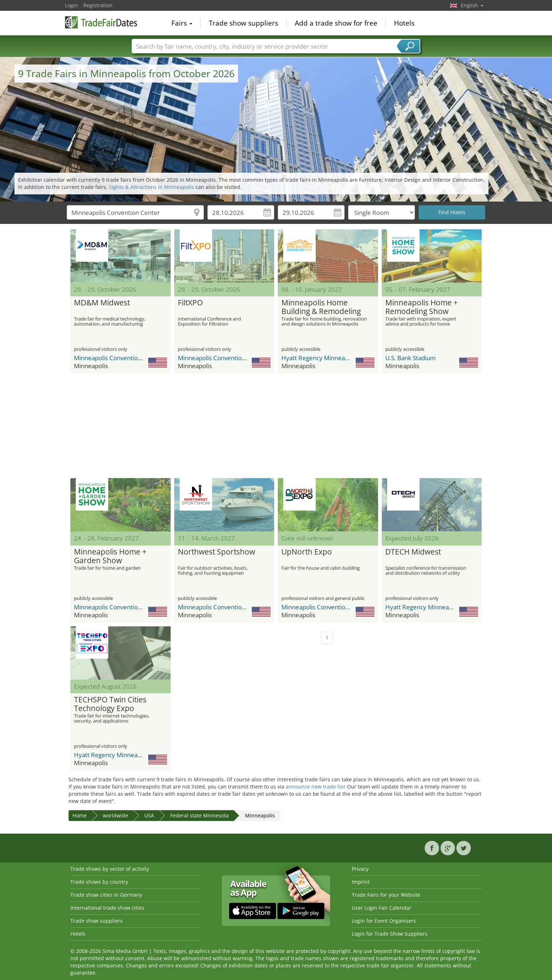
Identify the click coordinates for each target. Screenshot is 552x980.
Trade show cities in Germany (106, 895)
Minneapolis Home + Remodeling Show (422, 307)
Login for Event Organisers (384, 921)
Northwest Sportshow (216, 552)
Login (71, 5)
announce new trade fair (316, 787)
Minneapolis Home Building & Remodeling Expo (321, 307)
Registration (98, 5)
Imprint (361, 882)
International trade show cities (107, 908)
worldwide (115, 815)
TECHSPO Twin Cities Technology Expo (110, 704)
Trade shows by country (99, 882)
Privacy (360, 869)
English (472, 5)
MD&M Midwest (102, 303)
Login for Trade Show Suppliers (390, 934)
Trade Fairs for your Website (386, 895)
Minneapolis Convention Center (118, 358)
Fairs (182, 23)
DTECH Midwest (413, 552)
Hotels (404, 23)
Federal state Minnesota (200, 815)
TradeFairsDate (101, 22)
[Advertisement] (276, 426)
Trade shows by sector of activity (110, 869)
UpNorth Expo (307, 552)
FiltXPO (190, 303)
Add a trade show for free (336, 23)
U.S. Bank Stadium (411, 358)
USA (149, 815)
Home (80, 815)
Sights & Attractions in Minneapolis (152, 187)
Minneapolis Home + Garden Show (110, 556)
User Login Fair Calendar (382, 908)
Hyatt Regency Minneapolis (320, 358)
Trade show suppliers (244, 23)
